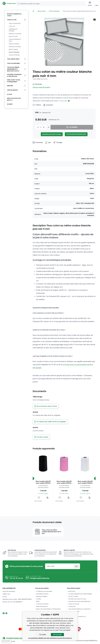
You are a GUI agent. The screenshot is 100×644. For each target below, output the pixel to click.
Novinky (10, 104)
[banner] (8, 3)
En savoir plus (63, 101)
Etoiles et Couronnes (15, 34)
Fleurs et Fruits (13, 36)
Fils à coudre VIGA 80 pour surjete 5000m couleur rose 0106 (64, 482)
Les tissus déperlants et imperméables (80, 594)
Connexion (76, 566)
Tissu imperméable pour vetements (79, 609)
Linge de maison (12, 90)
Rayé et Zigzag (13, 49)
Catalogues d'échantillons (76, 134)
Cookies (39, 599)
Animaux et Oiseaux (15, 47)
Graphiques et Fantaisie (13, 30)
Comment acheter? (42, 604)
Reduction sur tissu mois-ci (14, 99)
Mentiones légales (42, 596)
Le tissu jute (72, 606)
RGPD (38, 601)
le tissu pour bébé (74, 611)
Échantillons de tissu (42, 594)
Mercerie (10, 86)
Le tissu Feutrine (73, 614)
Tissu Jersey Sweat (13, 59)
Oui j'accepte (57, 635)
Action (9, 94)
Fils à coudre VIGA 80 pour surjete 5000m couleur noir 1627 (43, 482)
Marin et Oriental (14, 44)
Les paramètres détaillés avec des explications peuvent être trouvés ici (50, 638)
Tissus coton (41, 11)
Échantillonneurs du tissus (14, 15)
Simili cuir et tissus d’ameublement (14, 81)
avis (70, 619)
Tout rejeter (43, 635)
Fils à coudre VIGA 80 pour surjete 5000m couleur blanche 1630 (85, 482)
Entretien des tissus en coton (77, 599)
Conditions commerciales (44, 591)
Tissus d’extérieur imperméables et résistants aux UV (13, 69)
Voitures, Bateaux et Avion (15, 40)
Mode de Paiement (42, 606)
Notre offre (72, 591)
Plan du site (11, 641)
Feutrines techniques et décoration (14, 75)
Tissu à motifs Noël (15, 23)
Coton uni (12, 26)
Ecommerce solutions (83, 640)
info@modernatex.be (40, 578)
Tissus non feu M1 (74, 604)
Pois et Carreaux (54, 11)
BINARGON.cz (94, 640)
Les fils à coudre (73, 596)
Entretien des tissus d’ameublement (79, 601)
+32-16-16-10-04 (16, 578)
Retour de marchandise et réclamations (48, 609)
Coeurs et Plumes (14, 55)
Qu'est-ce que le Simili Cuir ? (77, 617)
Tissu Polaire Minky (14, 63)
